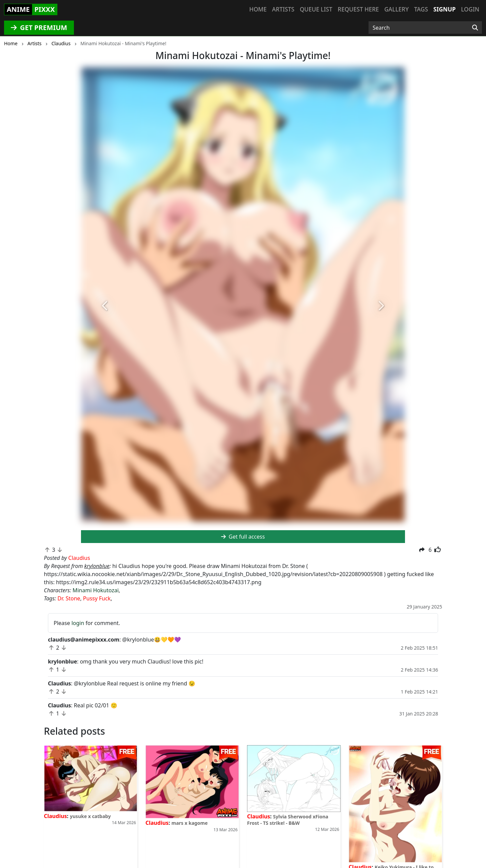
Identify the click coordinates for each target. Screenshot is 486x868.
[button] (105, 306)
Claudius (55, 816)
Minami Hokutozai (96, 590)
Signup (444, 9)
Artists (283, 9)
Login (470, 9)
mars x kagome (190, 823)
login (78, 623)
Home (258, 9)
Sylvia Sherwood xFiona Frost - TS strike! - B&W (288, 820)
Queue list (316, 9)
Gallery (397, 9)
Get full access (243, 537)
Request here (358, 9)
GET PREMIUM (39, 28)
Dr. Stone (69, 598)
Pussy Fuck (97, 598)
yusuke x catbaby (90, 816)
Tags (421, 9)
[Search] (475, 28)
